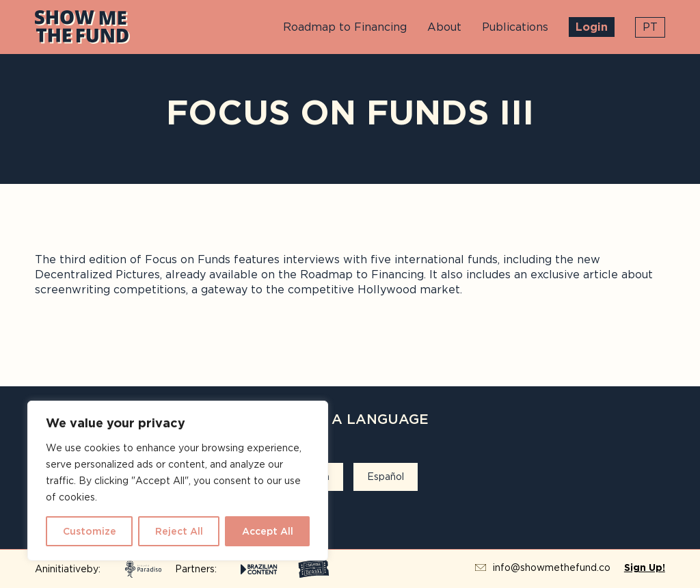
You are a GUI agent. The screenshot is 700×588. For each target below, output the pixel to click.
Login (592, 27)
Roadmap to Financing (345, 27)
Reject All (179, 531)
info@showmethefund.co (552, 567)
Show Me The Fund (82, 27)
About (444, 27)
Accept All (268, 531)
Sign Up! (645, 567)
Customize (90, 531)
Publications (515, 27)
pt (650, 27)
